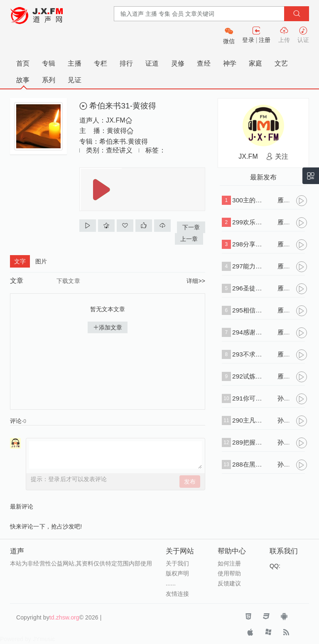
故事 (23, 80)
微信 (229, 41)
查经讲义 (119, 150)
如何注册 (229, 563)
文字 (20, 261)
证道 (152, 63)
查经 (204, 63)
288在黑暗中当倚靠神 (249, 464)
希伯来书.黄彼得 (124, 141)
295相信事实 (249, 310)
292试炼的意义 (249, 376)
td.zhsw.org (64, 617)
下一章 (191, 227)
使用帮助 (229, 573)
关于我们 (177, 563)
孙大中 (283, 398)
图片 (41, 261)
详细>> (196, 281)
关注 (277, 156)
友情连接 (177, 594)
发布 (190, 482)
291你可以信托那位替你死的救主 (249, 398)
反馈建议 (229, 583)
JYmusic (44, 639)
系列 (49, 80)
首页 (23, 63)
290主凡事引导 (249, 420)
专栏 (101, 63)
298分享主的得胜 (249, 244)
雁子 (283, 200)
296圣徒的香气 (249, 288)
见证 (74, 80)
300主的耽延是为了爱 (249, 200)
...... (171, 583)
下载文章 (68, 281)
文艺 (281, 63)
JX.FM (119, 120)
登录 (248, 40)
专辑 (49, 63)
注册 (265, 40)
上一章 (189, 239)
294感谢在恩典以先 (249, 332)
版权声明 (177, 573)
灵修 (178, 63)
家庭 (255, 63)
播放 (102, 190)
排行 (126, 63)
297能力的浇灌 (249, 266)
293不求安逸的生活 (249, 354)
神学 (230, 63)
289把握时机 (249, 442)
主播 (74, 63)
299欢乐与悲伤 (249, 222)
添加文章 (108, 327)
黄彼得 (120, 131)
